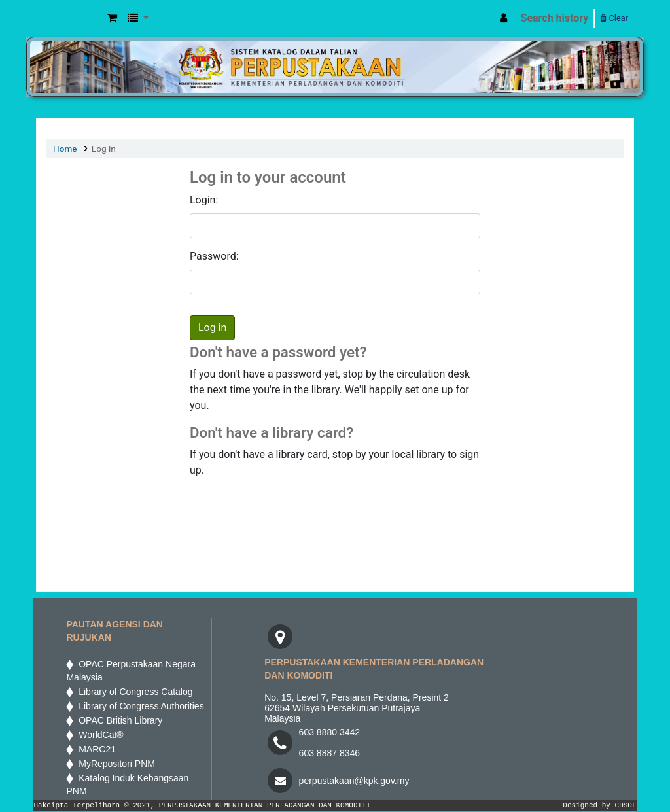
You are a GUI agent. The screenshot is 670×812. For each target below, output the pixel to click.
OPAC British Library (118, 720)
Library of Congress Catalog (133, 692)
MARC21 (95, 749)
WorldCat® (99, 735)
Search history (555, 18)
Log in (104, 149)
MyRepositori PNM (114, 764)
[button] (112, 18)
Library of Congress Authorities (140, 706)
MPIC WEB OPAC (69, 18)
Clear (614, 18)
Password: (214, 256)
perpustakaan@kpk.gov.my (354, 781)
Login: (204, 200)
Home (65, 149)
